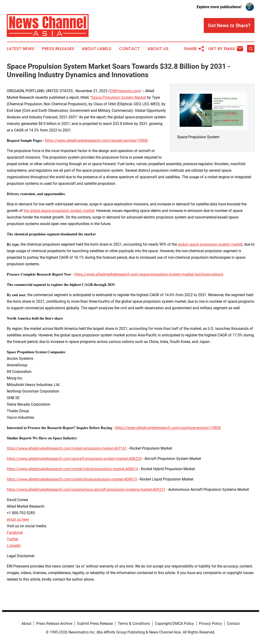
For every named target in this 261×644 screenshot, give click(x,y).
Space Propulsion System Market (119, 97)
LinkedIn (14, 546)
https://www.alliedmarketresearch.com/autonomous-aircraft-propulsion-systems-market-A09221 (86, 489)
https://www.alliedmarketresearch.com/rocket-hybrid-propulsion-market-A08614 (72, 469)
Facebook (15, 533)
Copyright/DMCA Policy (174, 624)
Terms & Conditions (134, 624)
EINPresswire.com (125, 91)
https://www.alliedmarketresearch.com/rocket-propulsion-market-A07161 (67, 448)
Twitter (13, 539)
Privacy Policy (210, 624)
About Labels (97, 49)
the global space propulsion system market (59, 211)
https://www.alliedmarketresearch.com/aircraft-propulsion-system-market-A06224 (74, 459)
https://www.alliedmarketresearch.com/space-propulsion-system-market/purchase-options (149, 274)
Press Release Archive (54, 624)
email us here (18, 519)
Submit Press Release (95, 624)
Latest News (21, 49)
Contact (129, 49)
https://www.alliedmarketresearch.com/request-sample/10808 (96, 140)
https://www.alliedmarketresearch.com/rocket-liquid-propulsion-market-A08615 (72, 479)
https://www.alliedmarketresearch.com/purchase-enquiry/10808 (168, 428)
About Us (158, 49)
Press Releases (58, 49)
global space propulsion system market (210, 244)
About (26, 624)
